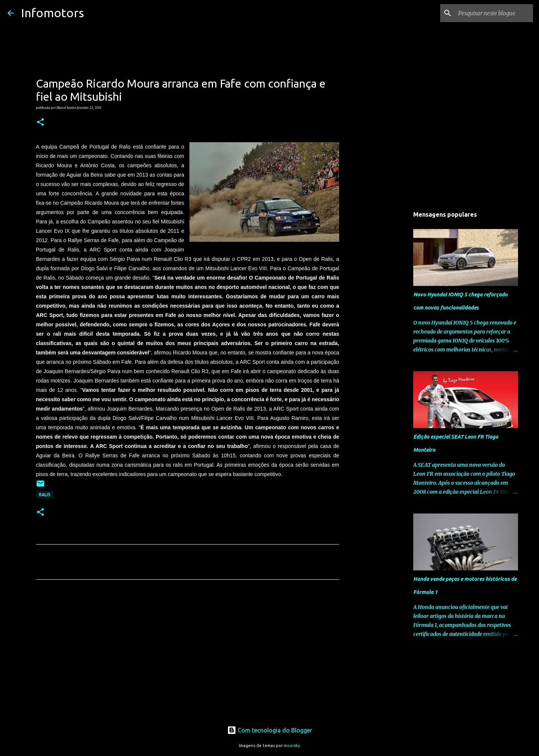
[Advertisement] (188, 655)
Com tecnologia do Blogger (270, 730)
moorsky (292, 746)
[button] (40, 122)
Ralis (45, 495)
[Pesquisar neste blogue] (494, 13)
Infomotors (52, 13)
